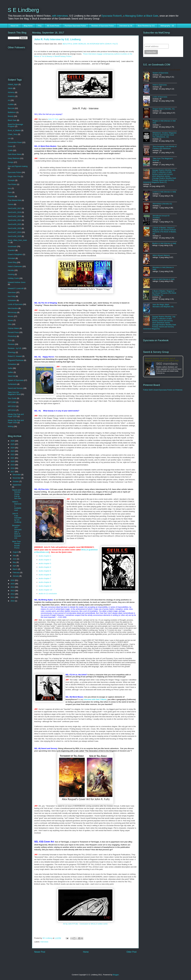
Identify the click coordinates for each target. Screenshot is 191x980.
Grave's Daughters (15, 254)
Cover (10, 146)
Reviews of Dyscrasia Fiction (103, 26)
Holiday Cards (13, 278)
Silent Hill (11, 376)
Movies (11, 316)
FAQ (40, 26)
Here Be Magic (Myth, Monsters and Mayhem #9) (163, 306)
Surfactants (12, 384)
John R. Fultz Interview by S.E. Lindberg (17, 518)
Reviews (11, 344)
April (15, 566)
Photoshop (12, 336)
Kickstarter (12, 300)
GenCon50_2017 (15, 208)
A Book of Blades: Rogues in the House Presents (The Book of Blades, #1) (164, 293)
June (15, 559)
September (17, 485)
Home (86, 952)
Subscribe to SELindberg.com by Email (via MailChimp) (161, 40)
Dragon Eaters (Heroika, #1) (164, 109)
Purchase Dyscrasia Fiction (75, 26)
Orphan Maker (13, 328)
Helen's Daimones (15, 266)
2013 (13, 591)
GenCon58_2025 (15, 236)
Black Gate (12, 120)
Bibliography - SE (167, 26)
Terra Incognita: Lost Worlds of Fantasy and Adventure (164, 147)
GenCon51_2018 (15, 212)
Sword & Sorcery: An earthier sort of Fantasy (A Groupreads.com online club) (162, 360)
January (16, 576)
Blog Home (28, 26)
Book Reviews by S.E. (146, 26)
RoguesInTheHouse (16, 360)
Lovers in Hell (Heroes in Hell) (164, 192)
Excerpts (11, 180)
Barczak (11, 108)
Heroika (11, 270)
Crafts (10, 150)
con (9, 138)
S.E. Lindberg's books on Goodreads (162, 70)
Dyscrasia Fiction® (112, 16)
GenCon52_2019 (15, 216)
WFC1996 (12, 402)
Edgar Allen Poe (14, 176)
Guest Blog (12, 262)
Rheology (12, 352)
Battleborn (12, 112)
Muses (10, 320)
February (17, 572)
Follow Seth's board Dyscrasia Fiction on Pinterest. (163, 390)
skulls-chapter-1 (45, 556)
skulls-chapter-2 (45, 560)
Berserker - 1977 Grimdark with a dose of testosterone (17, 532)
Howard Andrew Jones (17, 282)
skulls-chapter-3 (45, 563)
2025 (13, 444)
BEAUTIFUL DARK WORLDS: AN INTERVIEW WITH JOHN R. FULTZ (90, 44)
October (16, 481)
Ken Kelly (12, 296)
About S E (15, 26)
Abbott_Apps (13, 84)
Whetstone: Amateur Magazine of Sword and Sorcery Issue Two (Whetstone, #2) (164, 135)
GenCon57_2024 (15, 232)
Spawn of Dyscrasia (16, 380)
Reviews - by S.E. (15, 348)
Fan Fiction (12, 184)
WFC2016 (12, 410)
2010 (13, 601)
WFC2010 (12, 406)
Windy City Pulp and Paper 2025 (16, 415)
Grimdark (11, 258)
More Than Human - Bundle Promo (17, 545)
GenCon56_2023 (15, 228)
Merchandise (13, 308)
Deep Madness (14, 158)
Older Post (131, 952)
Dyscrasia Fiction (15, 172)
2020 (13, 461)
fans (10, 188)
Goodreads (12, 246)
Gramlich (11, 250)
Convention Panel (15, 142)
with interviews (60, 16)
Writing (11, 426)
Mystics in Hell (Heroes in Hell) (164, 243)
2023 (13, 451)
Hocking (11, 274)
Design (11, 162)
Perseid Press (13, 332)
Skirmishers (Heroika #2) (162, 204)
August (16, 552)
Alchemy (11, 92)
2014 (13, 587)
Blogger (116, 975)
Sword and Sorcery (15, 388)
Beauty (11, 116)
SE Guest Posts (53, 26)
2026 (13, 441)
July (15, 555)
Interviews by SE (126, 26)
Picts (10, 340)
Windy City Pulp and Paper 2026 (16, 421)
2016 (13, 580)
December (17, 475)
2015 (13, 584)
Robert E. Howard (15, 356)
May (15, 562)
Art (9, 100)
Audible (11, 104)
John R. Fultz (53, 119)
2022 (13, 454)
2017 (13, 472)
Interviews (44, 942)
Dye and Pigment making (18, 166)
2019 (13, 465)
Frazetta (11, 196)
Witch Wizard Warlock (161, 255)
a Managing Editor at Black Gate (141, 16)
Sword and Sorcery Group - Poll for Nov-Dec (17, 494)
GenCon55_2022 (15, 224)
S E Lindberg (23, 10)
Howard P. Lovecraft (16, 288)
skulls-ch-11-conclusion (48, 594)
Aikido (10, 88)
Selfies (10, 372)
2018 (13, 468)
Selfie (10, 368)
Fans (10, 192)
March (15, 569)
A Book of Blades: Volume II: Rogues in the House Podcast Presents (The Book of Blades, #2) (164, 231)
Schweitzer (12, 364)
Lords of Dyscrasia (15, 304)
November (17, 478)
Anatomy (11, 96)
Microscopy (12, 312)
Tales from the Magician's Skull (14, 393)
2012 (13, 594)
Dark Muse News (15, 154)
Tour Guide (12, 398)
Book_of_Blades (14, 130)
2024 (13, 448)
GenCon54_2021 (15, 220)
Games (11, 204)
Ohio (10, 324)
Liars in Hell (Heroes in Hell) (164, 279)
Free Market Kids (15, 200)
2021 (13, 458)
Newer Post (40, 952)
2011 (13, 597)
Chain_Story (13, 134)
